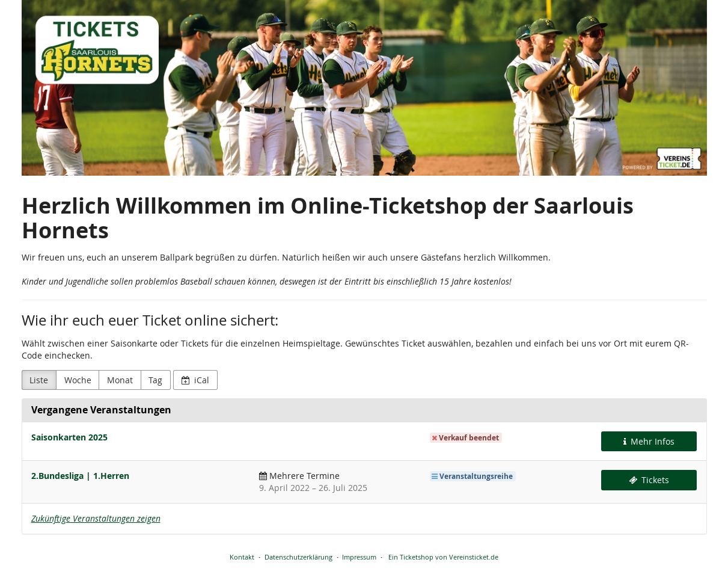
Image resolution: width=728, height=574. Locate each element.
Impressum (359, 557)
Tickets (649, 480)
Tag (155, 380)
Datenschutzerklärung (298, 557)
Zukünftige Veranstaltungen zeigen (96, 518)
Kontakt (242, 557)
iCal (196, 380)
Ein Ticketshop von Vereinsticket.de (443, 557)
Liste (39, 380)
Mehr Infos (649, 441)
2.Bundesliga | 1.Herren (80, 476)
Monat (120, 380)
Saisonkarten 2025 (69, 437)
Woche (78, 380)
